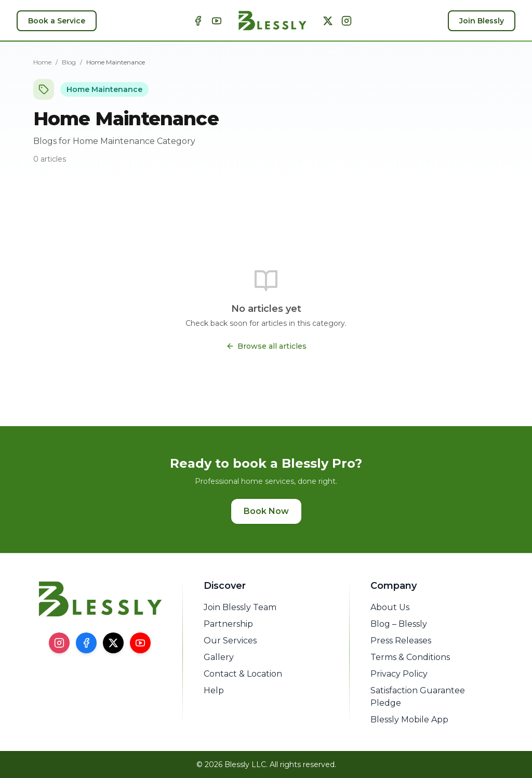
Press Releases (401, 641)
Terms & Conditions (410, 657)
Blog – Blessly (399, 624)
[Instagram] (347, 21)
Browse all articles (266, 346)
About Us (390, 607)
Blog (69, 62)
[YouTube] (217, 21)
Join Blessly (482, 21)
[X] (328, 21)
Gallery (219, 657)
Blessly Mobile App (409, 720)
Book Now (266, 511)
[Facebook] (198, 21)
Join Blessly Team (240, 607)
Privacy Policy (399, 674)
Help (214, 690)
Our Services (230, 641)
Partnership (228, 624)
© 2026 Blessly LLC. (232, 764)
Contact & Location (243, 674)
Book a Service (57, 21)
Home (42, 62)
